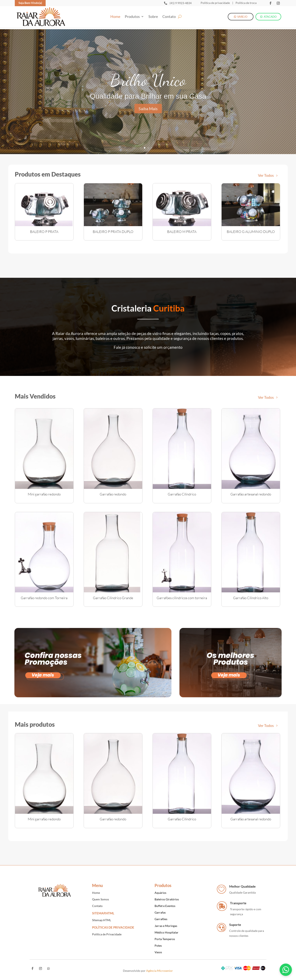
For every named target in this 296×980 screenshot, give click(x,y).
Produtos (132, 17)
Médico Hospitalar (166, 932)
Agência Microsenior (160, 971)
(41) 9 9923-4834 (181, 3)
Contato (169, 17)
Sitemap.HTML (102, 920)
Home (115, 17)
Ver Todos (266, 175)
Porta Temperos (165, 939)
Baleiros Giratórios (167, 899)
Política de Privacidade (107, 934)
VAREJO (242, 17)
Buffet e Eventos (165, 906)
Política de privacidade (215, 3)
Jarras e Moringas (166, 926)
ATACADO (270, 17)
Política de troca (246, 3)
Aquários (160, 893)
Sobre (153, 17)
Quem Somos (101, 899)
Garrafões (161, 919)
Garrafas (160, 912)
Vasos (158, 952)
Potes (158, 946)
